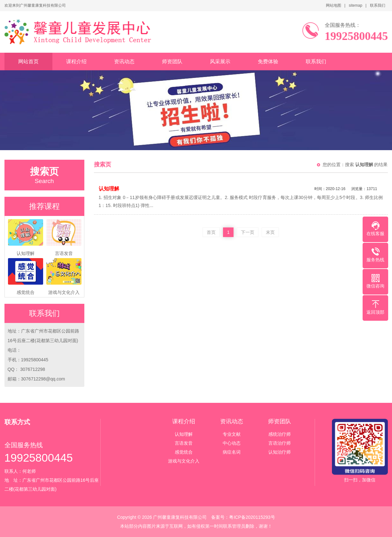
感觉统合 (184, 452)
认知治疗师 (280, 452)
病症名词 (232, 452)
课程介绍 (76, 61)
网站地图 (334, 5)
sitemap (356, 5)
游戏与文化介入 (184, 461)
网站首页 (28, 61)
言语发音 (184, 443)
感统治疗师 (280, 434)
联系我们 (378, 5)
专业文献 (232, 434)
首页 (211, 232)
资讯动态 (124, 61)
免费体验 (268, 61)
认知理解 (184, 434)
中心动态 (232, 443)
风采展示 (220, 61)
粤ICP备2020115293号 (252, 517)
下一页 (248, 232)
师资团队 (172, 61)
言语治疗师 (280, 443)
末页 (270, 232)
